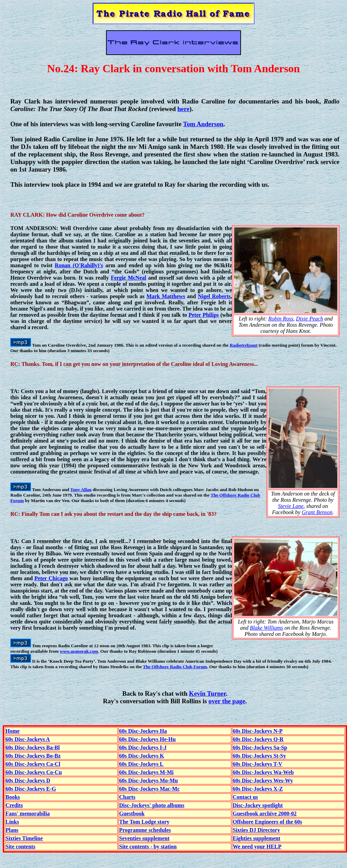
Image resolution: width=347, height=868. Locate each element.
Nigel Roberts (214, 296)
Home (13, 731)
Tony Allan (81, 490)
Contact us (245, 797)
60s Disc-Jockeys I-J (143, 747)
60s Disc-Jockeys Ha (143, 731)
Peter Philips (204, 315)
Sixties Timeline (24, 838)
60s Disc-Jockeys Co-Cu (34, 772)
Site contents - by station (148, 847)
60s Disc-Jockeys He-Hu (147, 739)
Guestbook (132, 813)
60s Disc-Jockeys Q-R (258, 739)
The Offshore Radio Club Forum (175, 667)
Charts (127, 797)
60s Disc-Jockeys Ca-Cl (33, 764)
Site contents (20, 847)
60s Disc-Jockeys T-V (257, 764)
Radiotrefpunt (244, 345)
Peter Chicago (51, 578)
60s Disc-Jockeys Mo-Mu (149, 780)
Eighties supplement (256, 838)
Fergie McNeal (129, 278)
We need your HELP (257, 847)
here (183, 109)
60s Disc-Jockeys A (28, 739)
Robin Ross (281, 319)
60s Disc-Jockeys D (28, 780)
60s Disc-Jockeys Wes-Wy (263, 780)
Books (13, 797)
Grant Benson (317, 512)
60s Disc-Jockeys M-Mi (146, 772)
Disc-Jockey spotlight (258, 805)
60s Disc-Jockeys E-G (31, 789)
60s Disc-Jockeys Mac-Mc (149, 789)
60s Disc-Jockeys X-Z (258, 789)
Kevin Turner (207, 693)
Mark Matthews (166, 296)
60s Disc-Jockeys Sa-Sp (260, 747)
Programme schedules (145, 830)
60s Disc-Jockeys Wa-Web (263, 772)
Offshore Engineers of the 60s (267, 822)
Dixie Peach (310, 319)
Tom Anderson (203, 124)
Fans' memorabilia (28, 813)
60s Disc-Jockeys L (141, 764)
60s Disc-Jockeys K (142, 756)
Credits (14, 805)
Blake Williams (266, 628)
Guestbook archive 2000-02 (265, 813)
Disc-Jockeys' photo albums (152, 805)
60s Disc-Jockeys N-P (258, 731)
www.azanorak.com (79, 651)
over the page (227, 701)
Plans (12, 830)
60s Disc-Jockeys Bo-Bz (33, 756)
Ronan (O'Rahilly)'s (79, 265)
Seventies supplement (144, 838)
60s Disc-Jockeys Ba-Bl (33, 747)
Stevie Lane (291, 506)
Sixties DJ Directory (256, 830)
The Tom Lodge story (144, 822)
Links (12, 822)
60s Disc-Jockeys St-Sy (259, 756)
